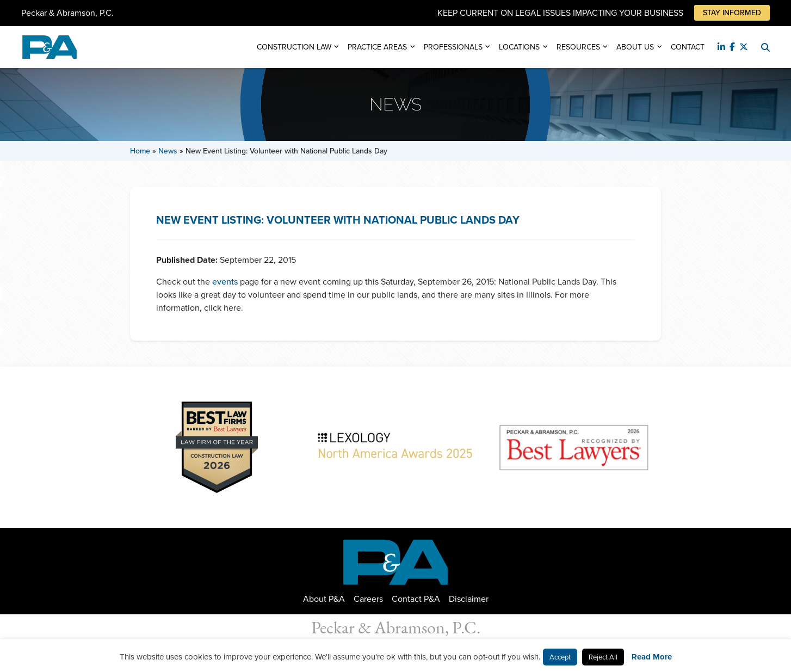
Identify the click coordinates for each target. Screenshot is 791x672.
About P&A (324, 599)
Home (140, 151)
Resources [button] (578, 47)
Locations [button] (519, 47)
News (168, 151)
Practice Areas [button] (377, 47)
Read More (652, 657)
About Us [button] (635, 47)
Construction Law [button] (294, 47)
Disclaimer (469, 599)
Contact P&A (416, 599)
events (225, 282)
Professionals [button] (453, 47)
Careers (368, 599)
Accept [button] (560, 657)
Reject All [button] (603, 657)
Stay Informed (732, 13)
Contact (688, 47)
